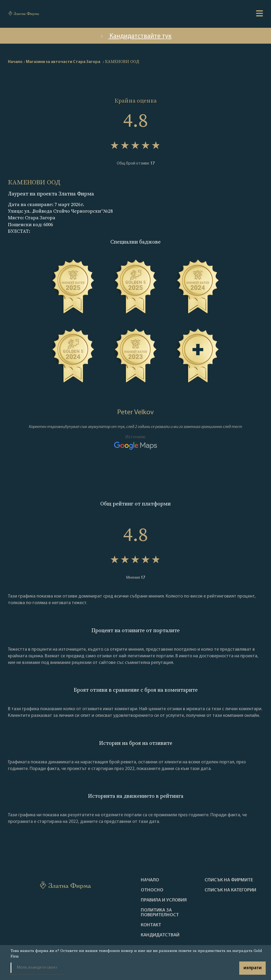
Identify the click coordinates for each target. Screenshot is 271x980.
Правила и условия (164, 900)
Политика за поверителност (160, 913)
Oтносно (152, 890)
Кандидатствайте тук (135, 36)
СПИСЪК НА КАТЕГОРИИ (230, 890)
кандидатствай (160, 935)
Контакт (151, 925)
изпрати (252, 968)
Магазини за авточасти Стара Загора (63, 62)
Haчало (150, 880)
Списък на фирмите (229, 880)
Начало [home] (15, 62)
